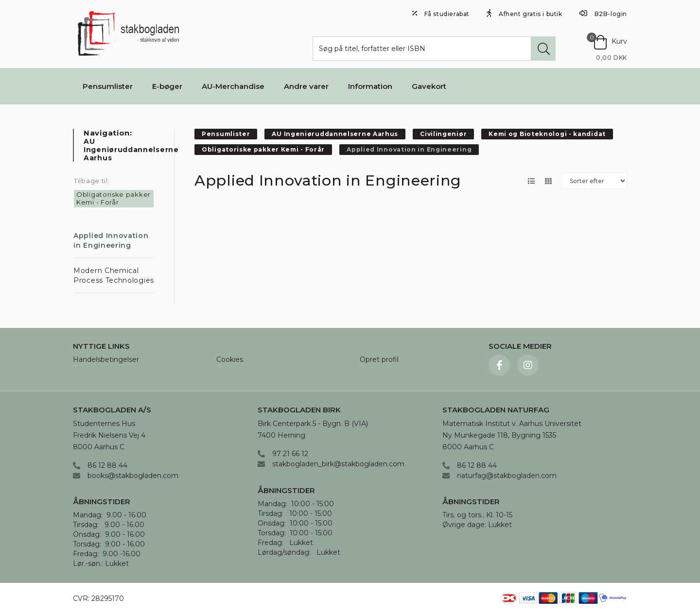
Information (370, 86)
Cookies (230, 360)
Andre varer (306, 86)
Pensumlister (108, 86)
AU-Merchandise (233, 86)
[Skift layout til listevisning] (531, 181)
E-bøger (167, 86)
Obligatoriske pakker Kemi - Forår (114, 198)
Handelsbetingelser (106, 360)
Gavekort (429, 86)
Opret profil (379, 360)
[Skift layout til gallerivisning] (548, 181)
